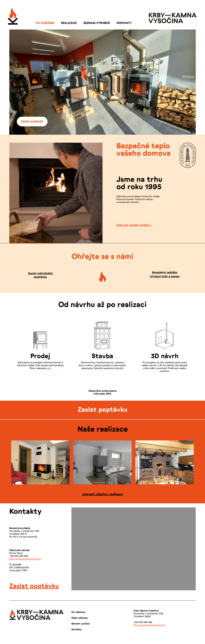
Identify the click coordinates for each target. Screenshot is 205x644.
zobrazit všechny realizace (102, 494)
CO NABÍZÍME (45, 23)
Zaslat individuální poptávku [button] (40, 275)
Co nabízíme (78, 612)
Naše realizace (80, 618)
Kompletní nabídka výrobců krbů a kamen (165, 275)
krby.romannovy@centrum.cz (25, 559)
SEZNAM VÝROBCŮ (97, 23)
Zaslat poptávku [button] (32, 121)
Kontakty (77, 630)
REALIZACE (69, 23)
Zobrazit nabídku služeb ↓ (134, 225)
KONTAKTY (124, 23)
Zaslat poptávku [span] (34, 586)
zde (49, 368)
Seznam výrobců (81, 624)
